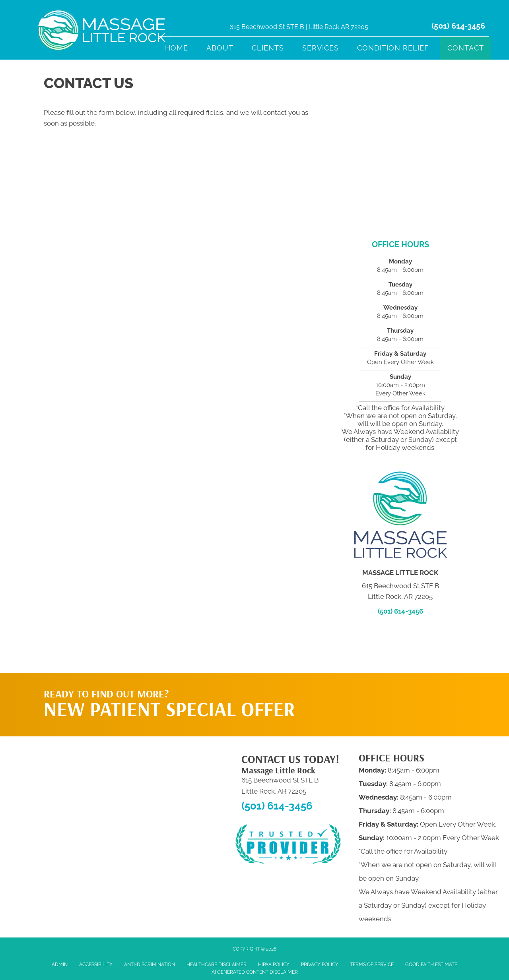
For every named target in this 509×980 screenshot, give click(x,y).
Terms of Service (372, 965)
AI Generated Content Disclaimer (255, 972)
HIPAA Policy (274, 965)
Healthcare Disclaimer (217, 965)
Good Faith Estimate (431, 965)
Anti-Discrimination (150, 965)
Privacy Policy (320, 965)
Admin (60, 965)
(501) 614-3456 (458, 26)
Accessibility (96, 965)
